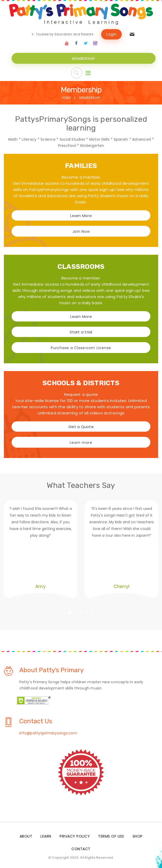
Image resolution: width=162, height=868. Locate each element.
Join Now (81, 231)
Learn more (81, 442)
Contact (81, 848)
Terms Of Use (111, 836)
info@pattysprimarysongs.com (48, 733)
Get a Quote (81, 426)
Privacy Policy (75, 836)
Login (111, 34)
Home (67, 97)
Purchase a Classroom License (81, 347)
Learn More (81, 215)
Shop (138, 836)
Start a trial (81, 331)
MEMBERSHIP (84, 58)
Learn (46, 836)
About (26, 836)
